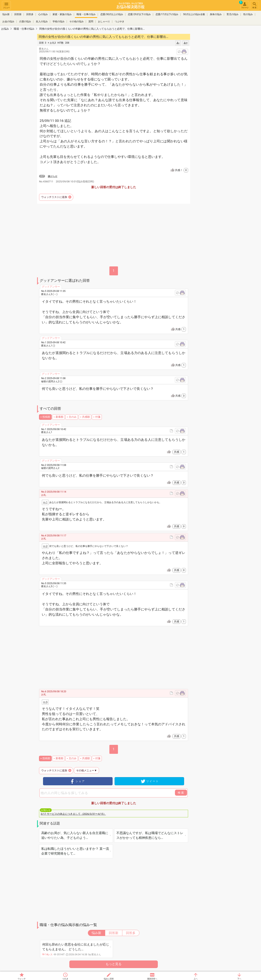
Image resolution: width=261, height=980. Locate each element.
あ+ (186, 43)
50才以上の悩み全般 (194, 14)
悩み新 (6, 14)
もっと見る (114, 964)
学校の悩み (59, 22)
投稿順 (46, 417)
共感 (181, 329)
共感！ (182, 170)
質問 (91, 22)
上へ (196, 979)
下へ (239, 979)
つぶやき (120, 22)
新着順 (59, 417)
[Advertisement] (218, 93)
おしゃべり (104, 22)
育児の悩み (233, 14)
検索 (255, 5)
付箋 (98, 417)
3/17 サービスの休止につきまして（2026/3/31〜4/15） (73, 814)
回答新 (18, 14)
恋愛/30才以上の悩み (112, 14)
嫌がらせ (53, 176)
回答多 (30, 14)
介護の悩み (25, 22)
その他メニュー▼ (86, 770)
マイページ (244, 5)
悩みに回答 (109, 979)
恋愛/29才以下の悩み (139, 14)
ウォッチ (22, 979)
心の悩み (43, 14)
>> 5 (45, 702)
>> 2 (45, 546)
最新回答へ (152, 979)
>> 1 (45, 502)
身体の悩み (216, 14)
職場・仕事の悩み (86, 14)
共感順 (86, 417)
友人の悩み (42, 22)
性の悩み (248, 14)
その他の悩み (77, 22)
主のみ (73, 417)
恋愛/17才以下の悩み (167, 14)
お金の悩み (8, 22)
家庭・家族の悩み (62, 14)
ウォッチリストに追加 (54, 197)
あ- (178, 43)
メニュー (6, 5)
